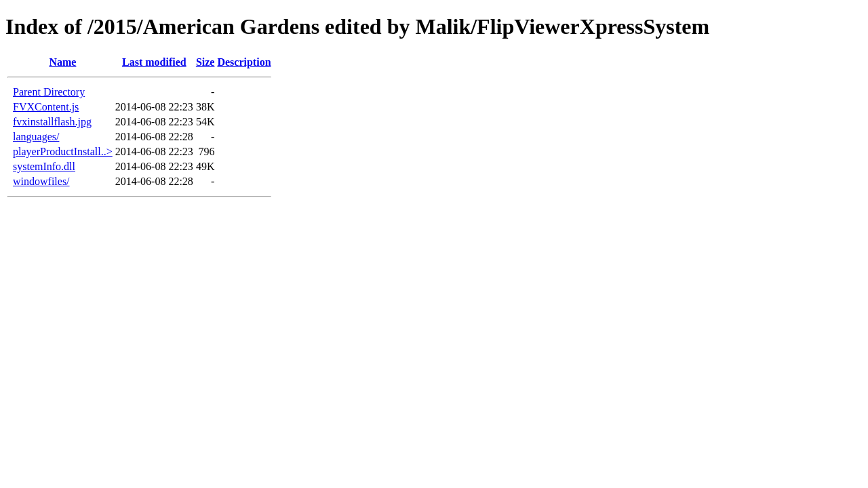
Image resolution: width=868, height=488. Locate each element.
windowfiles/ (41, 181)
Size (205, 62)
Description (244, 62)
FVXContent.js (46, 107)
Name (62, 62)
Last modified (154, 62)
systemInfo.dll (44, 166)
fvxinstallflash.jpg (52, 122)
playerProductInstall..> (63, 151)
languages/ (36, 137)
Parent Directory (49, 92)
